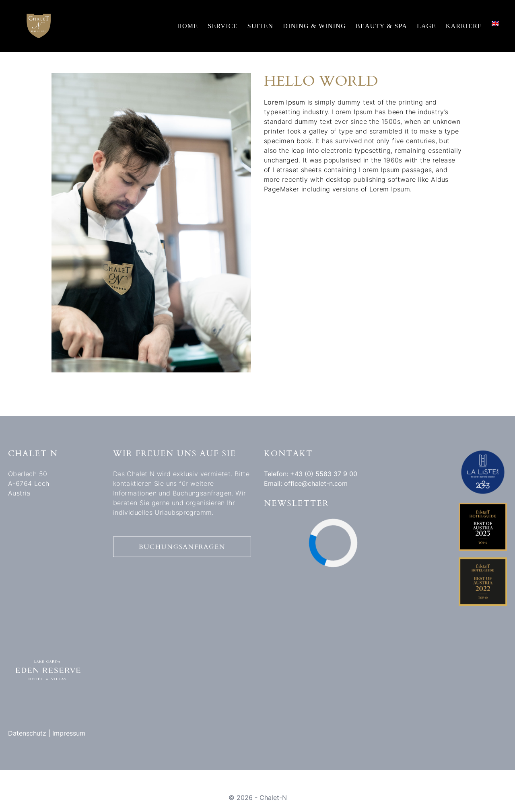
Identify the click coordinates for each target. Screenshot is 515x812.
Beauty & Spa (381, 26)
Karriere (464, 26)
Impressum (69, 733)
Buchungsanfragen (182, 547)
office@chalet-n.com (316, 483)
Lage (426, 26)
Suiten (261, 26)
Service (222, 26)
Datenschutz (27, 733)
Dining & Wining (314, 26)
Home (187, 26)
